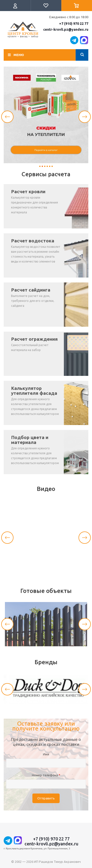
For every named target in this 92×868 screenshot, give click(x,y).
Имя (46, 754)
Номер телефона (46, 775)
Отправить (46, 798)
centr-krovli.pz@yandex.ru (66, 29)
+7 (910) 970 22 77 (74, 24)
